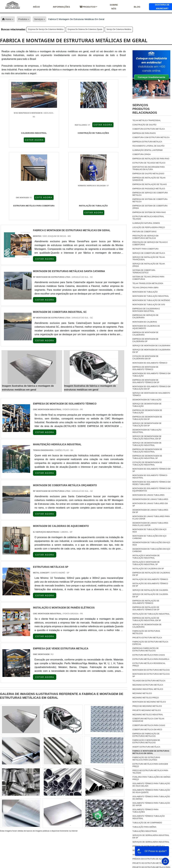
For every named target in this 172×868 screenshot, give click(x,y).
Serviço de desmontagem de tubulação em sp (147, 425)
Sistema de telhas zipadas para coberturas (148, 278)
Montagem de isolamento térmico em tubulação (152, 375)
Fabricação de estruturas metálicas (146, 632)
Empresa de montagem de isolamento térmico (145, 368)
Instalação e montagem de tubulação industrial (146, 557)
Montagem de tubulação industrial (151, 296)
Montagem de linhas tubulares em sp (150, 505)
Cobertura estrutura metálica (149, 129)
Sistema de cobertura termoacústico (144, 271)
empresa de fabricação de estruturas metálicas (146, 735)
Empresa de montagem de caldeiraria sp (145, 340)
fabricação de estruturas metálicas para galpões (146, 759)
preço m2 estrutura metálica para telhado (150, 772)
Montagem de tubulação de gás (149, 305)
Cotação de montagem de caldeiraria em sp (146, 357)
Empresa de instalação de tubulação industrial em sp (147, 619)
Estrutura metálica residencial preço (149, 665)
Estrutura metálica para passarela (151, 659)
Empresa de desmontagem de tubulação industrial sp (147, 457)
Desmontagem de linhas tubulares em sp (150, 511)
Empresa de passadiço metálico (149, 189)
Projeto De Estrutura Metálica (149, 863)
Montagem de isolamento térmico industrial (150, 477)
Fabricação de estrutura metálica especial (150, 643)
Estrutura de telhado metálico (149, 163)
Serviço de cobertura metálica (119, 29)
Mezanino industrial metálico (148, 689)
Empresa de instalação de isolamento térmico (146, 602)
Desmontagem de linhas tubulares (150, 499)
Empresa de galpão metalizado (148, 174)
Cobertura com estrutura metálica (151, 137)
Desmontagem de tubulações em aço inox (151, 544)
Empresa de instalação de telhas (150, 184)
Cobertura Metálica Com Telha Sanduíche (148, 720)
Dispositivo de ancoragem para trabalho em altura (149, 168)
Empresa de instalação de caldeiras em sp (151, 574)
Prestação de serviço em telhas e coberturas (150, 243)
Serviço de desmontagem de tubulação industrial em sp (147, 438)
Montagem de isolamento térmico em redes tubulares (152, 483)
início (36, 7)
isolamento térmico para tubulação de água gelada (151, 785)
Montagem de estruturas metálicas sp (151, 675)
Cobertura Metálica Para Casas (149, 725)
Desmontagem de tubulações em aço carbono (151, 550)
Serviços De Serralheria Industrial (151, 842)
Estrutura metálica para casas (149, 655)
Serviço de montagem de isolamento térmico (151, 394)
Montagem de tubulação (145, 292)
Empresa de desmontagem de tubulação (147, 412)
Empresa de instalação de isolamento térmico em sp (146, 608)
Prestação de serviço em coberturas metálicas (146, 237)
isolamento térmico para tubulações (145, 811)
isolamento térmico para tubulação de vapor (151, 804)
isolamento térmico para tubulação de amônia (151, 798)
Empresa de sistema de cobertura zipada (85, 29)
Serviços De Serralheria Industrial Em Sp (151, 837)
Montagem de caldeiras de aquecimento (146, 327)
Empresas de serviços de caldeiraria (146, 316)
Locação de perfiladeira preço (149, 227)
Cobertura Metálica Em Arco (147, 730)
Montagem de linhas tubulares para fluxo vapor (151, 518)
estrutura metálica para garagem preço (150, 765)
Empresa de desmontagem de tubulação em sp (147, 418)
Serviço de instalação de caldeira (150, 590)
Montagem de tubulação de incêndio (151, 300)
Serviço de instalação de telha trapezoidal (149, 258)
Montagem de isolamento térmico (150, 363)
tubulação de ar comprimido (147, 823)
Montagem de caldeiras (145, 322)
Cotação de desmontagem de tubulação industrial (147, 464)
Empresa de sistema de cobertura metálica (150, 200)
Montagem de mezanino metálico (149, 702)
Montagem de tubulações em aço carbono (149, 537)
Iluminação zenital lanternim (148, 150)
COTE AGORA (80, 140)
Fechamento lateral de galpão (149, 146)
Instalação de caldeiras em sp (148, 569)
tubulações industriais (145, 831)
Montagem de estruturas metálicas (151, 670)
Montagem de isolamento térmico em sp (152, 470)
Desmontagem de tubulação (147, 400)
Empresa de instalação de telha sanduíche (149, 179)
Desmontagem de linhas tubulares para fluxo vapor (150, 524)
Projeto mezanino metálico (147, 710)
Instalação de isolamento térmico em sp (150, 585)
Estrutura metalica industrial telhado (148, 218)
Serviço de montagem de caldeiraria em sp (151, 351)
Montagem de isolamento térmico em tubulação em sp (152, 388)
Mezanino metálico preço (146, 698)
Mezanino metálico (142, 693)
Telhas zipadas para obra (146, 288)
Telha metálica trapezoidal (147, 121)
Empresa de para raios (144, 133)
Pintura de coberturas (144, 232)
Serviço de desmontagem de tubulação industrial (147, 444)
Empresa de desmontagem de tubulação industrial (147, 451)
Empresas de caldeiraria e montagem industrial (146, 310)
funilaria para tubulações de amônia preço (151, 778)
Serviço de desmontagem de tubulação (147, 405)
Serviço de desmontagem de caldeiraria (147, 626)
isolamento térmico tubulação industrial (149, 817)
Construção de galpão (144, 125)
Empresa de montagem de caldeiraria (145, 334)
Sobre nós (114, 7)
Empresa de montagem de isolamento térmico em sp (146, 381)
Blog (137, 7)
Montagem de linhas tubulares (149, 495)
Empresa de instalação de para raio (151, 159)
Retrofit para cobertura (146, 249)
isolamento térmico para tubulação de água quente (151, 791)
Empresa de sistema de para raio (149, 212)
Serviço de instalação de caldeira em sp (150, 595)
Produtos (88, 7)
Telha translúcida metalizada (148, 283)
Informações (61, 7)
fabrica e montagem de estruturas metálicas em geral (151, 752)
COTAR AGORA (16, 140)
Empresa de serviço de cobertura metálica (46, 29)
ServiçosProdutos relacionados (145, 109)
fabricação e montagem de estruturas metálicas (146, 741)
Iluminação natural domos (146, 223)
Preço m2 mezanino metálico (147, 706)
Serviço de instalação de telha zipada (149, 265)
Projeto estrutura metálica (147, 638)
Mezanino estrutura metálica (148, 685)
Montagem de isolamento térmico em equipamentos (152, 490)
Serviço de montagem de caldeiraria (151, 346)
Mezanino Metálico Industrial (148, 715)
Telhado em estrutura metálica (149, 681)
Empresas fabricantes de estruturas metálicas (146, 650)
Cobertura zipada (142, 154)
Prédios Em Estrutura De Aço (148, 859)
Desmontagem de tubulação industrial (147, 431)
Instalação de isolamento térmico (150, 579)
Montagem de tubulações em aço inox (149, 531)
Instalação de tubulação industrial (151, 614)
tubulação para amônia (144, 827)
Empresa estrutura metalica (147, 142)
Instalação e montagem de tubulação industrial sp (146, 563)
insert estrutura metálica (146, 747)
